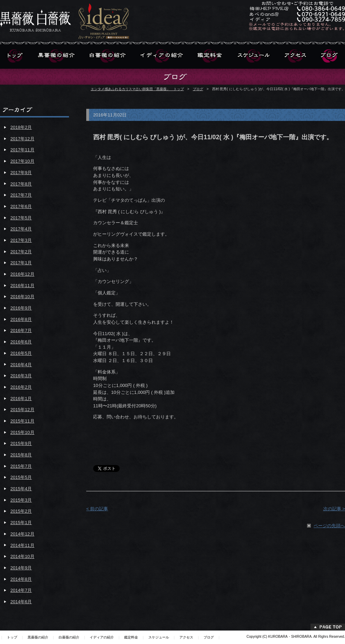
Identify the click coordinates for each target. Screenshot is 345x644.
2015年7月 (21, 466)
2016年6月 (21, 342)
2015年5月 (21, 477)
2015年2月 (21, 511)
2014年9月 (21, 568)
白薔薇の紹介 (69, 637)
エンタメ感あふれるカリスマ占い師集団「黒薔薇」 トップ (137, 89)
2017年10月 (22, 161)
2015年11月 (22, 421)
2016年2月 (21, 387)
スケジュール (159, 637)
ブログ (198, 89)
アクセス (186, 637)
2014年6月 (21, 602)
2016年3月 (21, 376)
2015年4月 (21, 489)
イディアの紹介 (102, 637)
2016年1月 (21, 399)
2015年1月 (21, 523)
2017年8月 (21, 184)
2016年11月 (22, 286)
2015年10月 (22, 432)
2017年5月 (21, 218)
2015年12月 (22, 410)
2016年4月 (21, 365)
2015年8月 (21, 455)
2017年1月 (21, 263)
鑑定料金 (131, 637)
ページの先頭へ (329, 526)
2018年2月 (21, 127)
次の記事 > (334, 509)
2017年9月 (21, 173)
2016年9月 (21, 308)
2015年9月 (21, 443)
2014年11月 (22, 545)
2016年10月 (22, 297)
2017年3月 (21, 240)
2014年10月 (22, 556)
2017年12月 (22, 139)
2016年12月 (22, 274)
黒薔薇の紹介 (38, 637)
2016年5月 (21, 353)
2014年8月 (21, 579)
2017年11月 (22, 150)
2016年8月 (21, 319)
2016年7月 (21, 330)
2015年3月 (21, 500)
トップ (12, 637)
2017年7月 (21, 195)
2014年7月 (21, 590)
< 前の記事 (97, 509)
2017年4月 (21, 229)
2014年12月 (22, 534)
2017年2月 (21, 252)
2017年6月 (21, 206)
